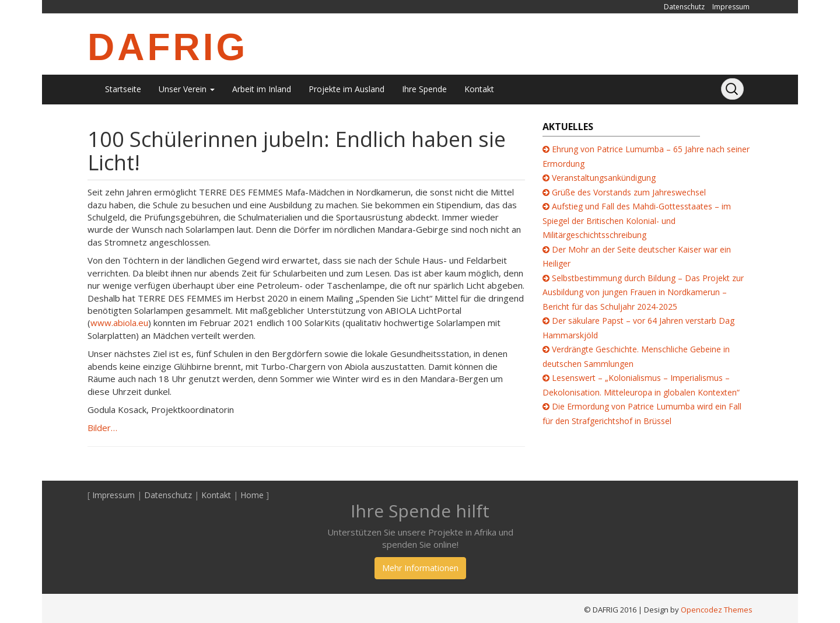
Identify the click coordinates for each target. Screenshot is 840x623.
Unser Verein (187, 89)
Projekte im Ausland (346, 89)
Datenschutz (684, 7)
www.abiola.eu (119, 323)
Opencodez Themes (717, 610)
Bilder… (102, 428)
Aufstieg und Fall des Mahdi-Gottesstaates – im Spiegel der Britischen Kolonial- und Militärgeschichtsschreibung (637, 220)
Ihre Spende (424, 89)
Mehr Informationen (420, 568)
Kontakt (479, 89)
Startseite (123, 89)
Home (252, 495)
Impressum (731, 7)
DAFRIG (168, 47)
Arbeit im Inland (262, 89)
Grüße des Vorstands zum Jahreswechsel (629, 192)
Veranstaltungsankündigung (604, 178)
